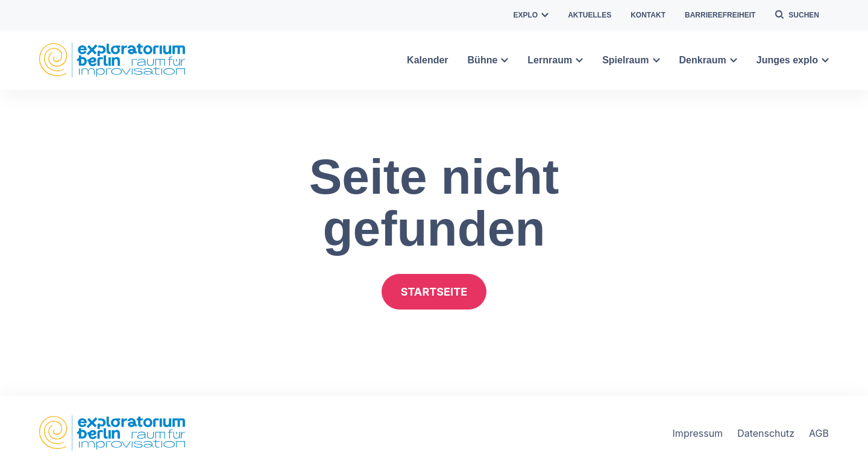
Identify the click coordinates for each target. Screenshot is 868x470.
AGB (819, 433)
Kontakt (648, 15)
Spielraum (631, 60)
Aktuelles (590, 15)
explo (531, 15)
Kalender (427, 60)
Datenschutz (766, 433)
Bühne (488, 60)
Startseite (434, 292)
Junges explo (793, 60)
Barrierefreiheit (720, 15)
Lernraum (555, 60)
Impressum (698, 433)
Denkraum (708, 60)
